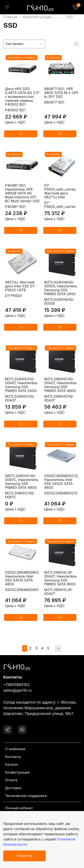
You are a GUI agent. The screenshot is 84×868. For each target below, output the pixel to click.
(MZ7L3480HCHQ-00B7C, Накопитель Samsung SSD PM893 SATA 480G (22, 482)
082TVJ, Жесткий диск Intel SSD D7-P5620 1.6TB (21, 286)
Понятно (24, 856)
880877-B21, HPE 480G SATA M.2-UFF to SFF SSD (61, 93)
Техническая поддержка (26, 796)
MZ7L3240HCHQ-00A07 (20, 398)
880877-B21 (54, 102)
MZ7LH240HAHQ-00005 (59, 301)
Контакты (13, 757)
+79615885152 (16, 685)
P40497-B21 (15, 207)
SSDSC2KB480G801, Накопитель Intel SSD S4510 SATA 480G (22, 578)
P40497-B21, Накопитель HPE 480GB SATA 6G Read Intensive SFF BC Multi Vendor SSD (22, 193)
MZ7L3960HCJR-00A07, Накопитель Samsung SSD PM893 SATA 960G (60, 578)
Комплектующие (37, 17)
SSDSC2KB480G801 (22, 590)
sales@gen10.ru (18, 690)
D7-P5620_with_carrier (60, 205)
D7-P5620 (13, 296)
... (59, 17)
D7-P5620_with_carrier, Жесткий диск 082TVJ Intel (60, 191)
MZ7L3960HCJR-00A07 (59, 592)
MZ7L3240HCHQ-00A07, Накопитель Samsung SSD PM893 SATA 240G (21, 385)
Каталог (12, 764)
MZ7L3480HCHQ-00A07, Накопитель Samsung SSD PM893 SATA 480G (60, 385)
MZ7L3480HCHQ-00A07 (59, 398)
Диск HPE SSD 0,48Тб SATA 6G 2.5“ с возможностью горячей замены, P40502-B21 (22, 97)
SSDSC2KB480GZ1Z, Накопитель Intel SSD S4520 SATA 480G (61, 482)
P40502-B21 (15, 110)
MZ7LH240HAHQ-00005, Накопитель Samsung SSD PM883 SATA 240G (61, 288)
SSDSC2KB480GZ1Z (61, 493)
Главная (10, 17)
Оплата (11, 780)
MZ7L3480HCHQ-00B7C (20, 495)
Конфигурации (17, 772)
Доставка (13, 788)
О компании (15, 749)
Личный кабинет (19, 808)
